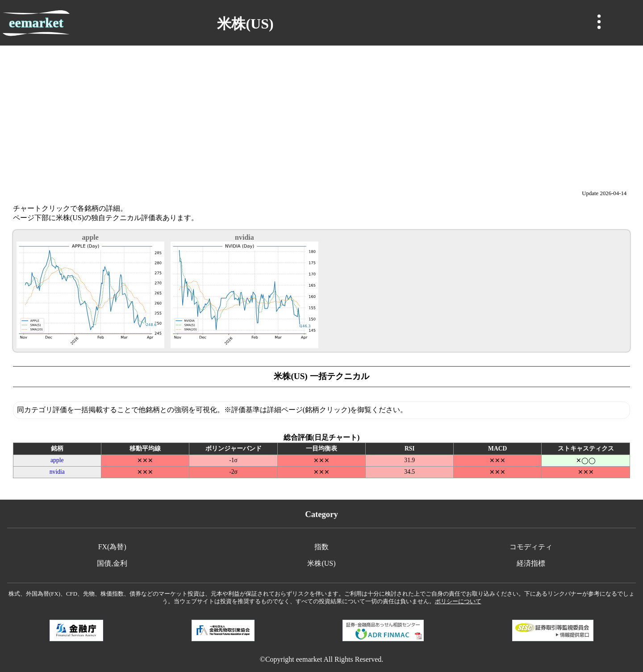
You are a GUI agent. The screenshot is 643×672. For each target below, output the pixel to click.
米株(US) (321, 563)
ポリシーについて (458, 601)
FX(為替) (112, 547)
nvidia (57, 472)
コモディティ (531, 547)
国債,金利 (112, 563)
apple (57, 460)
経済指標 (531, 563)
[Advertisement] (321, 113)
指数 (321, 547)
